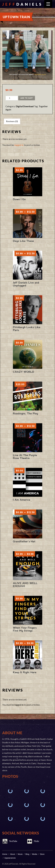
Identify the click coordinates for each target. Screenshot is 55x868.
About (12, 854)
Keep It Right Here (25, 672)
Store (42, 854)
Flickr (37, 841)
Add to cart (27, 98)
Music (20, 854)
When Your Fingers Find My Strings (25, 629)
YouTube (13, 841)
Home (5, 854)
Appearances (10, 858)
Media (35, 854)
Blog (27, 854)
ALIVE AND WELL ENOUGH (25, 585)
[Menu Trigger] (48, 4)
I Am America (22, 500)
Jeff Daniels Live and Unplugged (26, 284)
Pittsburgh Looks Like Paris (27, 329)
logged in (19, 145)
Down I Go (19, 199)
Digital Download (25, 106)
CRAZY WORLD (24, 372)
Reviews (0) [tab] (12, 121)
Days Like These (23, 241)
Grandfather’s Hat (24, 541)
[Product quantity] (10, 98)
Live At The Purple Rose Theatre (25, 457)
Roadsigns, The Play (26, 413)
